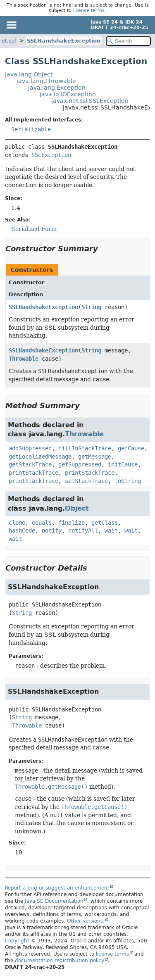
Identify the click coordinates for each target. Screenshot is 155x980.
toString (128, 481)
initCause (123, 464)
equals (42, 523)
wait (111, 530)
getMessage (95, 457)
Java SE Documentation (54, 901)
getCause (131, 448)
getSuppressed (80, 464)
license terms (89, 11)
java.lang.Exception (57, 88)
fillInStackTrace (85, 448)
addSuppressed (30, 448)
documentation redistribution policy (60, 961)
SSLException (51, 155)
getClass (105, 523)
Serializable (31, 129)
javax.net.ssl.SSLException (90, 101)
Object (77, 508)
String (91, 307)
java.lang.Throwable (46, 81)
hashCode (22, 530)
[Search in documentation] (129, 41)
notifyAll (83, 530)
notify (52, 530)
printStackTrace (33, 473)
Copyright (17, 941)
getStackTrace (30, 464)
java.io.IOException (68, 94)
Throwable (24, 359)
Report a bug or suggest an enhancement (57, 888)
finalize (72, 523)
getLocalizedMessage (40, 457)
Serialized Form (34, 229)
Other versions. (86, 921)
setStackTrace (86, 481)
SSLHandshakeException (64, 41)
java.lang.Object (29, 74)
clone (17, 523)
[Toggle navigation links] (11, 25)
